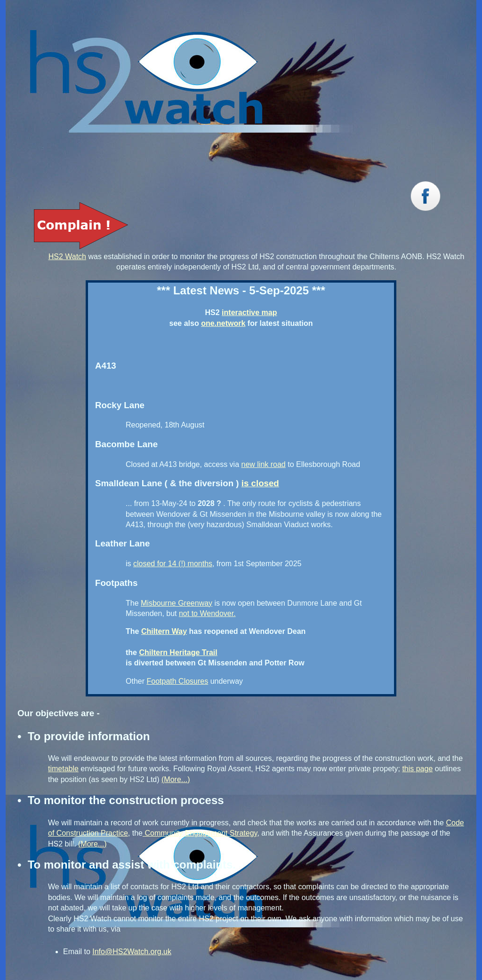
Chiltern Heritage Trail (178, 652)
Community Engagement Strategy (200, 833)
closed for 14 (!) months (173, 564)
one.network (223, 323)
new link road (263, 464)
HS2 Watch (67, 257)
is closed (260, 483)
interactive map (249, 312)
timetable (63, 769)
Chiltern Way (164, 631)
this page (417, 769)
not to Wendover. (207, 613)
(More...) (176, 779)
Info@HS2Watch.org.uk (132, 952)
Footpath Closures (177, 681)
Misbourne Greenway (177, 603)
